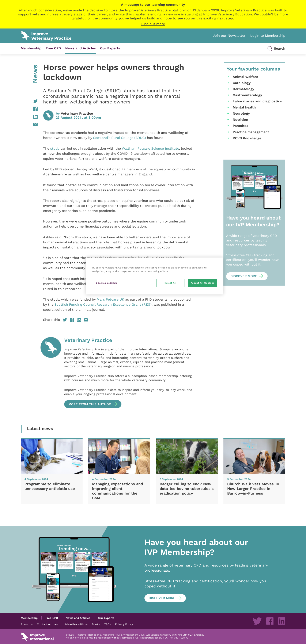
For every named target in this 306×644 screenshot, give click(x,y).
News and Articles (81, 48)
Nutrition (240, 120)
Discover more (244, 276)
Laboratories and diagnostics (257, 101)
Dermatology (243, 89)
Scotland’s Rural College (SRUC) (120, 138)
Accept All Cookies (203, 283)
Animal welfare (245, 77)
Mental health (244, 107)
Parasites (241, 126)
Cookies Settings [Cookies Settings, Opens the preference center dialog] (106, 283)
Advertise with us (76, 624)
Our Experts (110, 48)
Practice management (251, 132)
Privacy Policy (124, 624)
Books (96, 624)
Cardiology (242, 83)
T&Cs (108, 624)
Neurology (241, 113)
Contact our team (49, 624)
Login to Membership (268, 36)
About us (27, 624)
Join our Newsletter (229, 36)
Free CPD (53, 48)
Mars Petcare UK (111, 299)
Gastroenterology (247, 95)
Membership (31, 48)
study (55, 148)
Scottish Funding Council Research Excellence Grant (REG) (103, 304)
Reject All (171, 283)
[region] (155, 276)
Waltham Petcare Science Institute (150, 148)
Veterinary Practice (77, 113)
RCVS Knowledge (247, 138)
